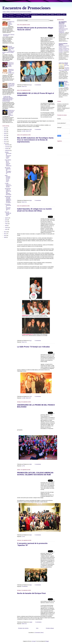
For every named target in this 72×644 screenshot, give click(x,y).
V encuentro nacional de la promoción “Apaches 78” (8, 207)
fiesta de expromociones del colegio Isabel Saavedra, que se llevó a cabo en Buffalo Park (9, 50)
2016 (5, 137)
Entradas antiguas (50, 628)
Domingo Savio (35, 15)
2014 (5, 141)
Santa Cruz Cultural (63, 63)
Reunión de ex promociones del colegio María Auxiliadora (11, 113)
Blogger (47, 641)
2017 (5, 136)
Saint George (11, 17)
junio (6, 222)
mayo (6, 224)
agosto (7, 218)
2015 (5, 139)
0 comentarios (38, 85)
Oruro (64, 15)
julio (6, 220)
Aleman (5, 15)
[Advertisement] (29, 42)
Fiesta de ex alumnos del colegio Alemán (11, 65)
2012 (5, 232)
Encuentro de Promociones (26, 8)
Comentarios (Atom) (39, 633)
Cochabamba (19, 15)
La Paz (42, 15)
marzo (7, 227)
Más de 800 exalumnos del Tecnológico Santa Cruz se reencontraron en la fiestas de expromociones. (35, 140)
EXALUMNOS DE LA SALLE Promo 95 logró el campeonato (8, 163)
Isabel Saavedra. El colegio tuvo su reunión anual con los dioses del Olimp (34, 210)
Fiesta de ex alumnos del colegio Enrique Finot (11, 71)
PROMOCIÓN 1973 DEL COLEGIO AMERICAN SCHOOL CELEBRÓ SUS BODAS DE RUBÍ (35, 474)
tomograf (34, 641)
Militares (53, 15)
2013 (5, 143)
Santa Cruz (18, 17)
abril (6, 226)
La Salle (47, 15)
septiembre (8, 151)
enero (7, 229)
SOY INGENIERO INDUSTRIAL (63, 22)
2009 (5, 237)
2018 (5, 134)
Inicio (37, 628)
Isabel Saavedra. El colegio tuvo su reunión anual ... (8, 178)
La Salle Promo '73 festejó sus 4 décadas (33, 347)
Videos (29, 17)
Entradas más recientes (23, 628)
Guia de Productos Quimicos (63, 44)
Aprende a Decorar (63, 81)
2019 (5, 132)
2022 (5, 128)
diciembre (7, 145)
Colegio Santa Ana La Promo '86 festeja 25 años (11, 85)
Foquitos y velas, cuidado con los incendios (67, 85)
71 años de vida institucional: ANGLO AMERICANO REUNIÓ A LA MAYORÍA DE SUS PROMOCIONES (8, 99)
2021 (5, 130)
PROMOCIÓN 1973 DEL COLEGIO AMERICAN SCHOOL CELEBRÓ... (8, 199)
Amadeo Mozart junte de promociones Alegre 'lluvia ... (8, 155)
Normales (59, 15)
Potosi (5, 17)
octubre (7, 149)
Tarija (24, 17)
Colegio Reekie (27, 15)
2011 (5, 234)
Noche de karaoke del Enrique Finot (31, 593)
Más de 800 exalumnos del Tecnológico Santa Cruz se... (8, 171)
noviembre (8, 147)
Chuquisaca (11, 15)
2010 (5, 236)
